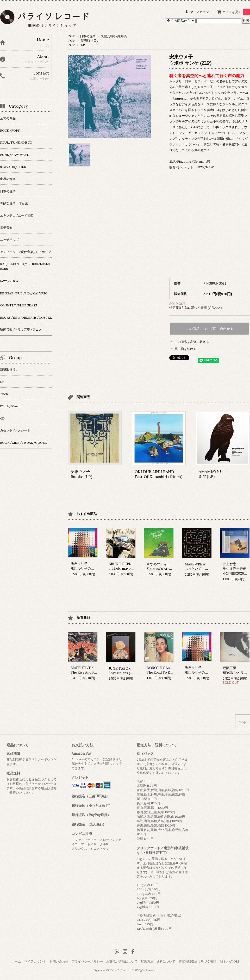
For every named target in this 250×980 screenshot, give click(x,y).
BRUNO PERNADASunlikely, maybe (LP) (125, 566)
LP (83, 45)
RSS (222, 961)
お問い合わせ (59, 961)
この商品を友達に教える (192, 342)
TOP (71, 36)
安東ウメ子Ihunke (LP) (81, 474)
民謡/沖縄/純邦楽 (114, 36)
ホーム (16, 961)
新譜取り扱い (90, 41)
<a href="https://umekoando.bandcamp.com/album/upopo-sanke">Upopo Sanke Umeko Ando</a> (210, 224)
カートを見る (236, 12)
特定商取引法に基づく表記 (197, 961)
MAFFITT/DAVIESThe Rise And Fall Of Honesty (94, 670)
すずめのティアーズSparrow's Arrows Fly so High (170, 566)
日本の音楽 (88, 36)
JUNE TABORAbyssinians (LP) (122, 671)
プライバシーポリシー (87, 961)
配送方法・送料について (158, 961)
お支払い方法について (122, 961)
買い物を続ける (185, 349)
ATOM (234, 961)
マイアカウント (201, 12)
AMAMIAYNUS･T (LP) (211, 474)
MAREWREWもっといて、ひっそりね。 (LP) (209, 566)
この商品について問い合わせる (210, 329)
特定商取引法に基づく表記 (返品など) (196, 308)
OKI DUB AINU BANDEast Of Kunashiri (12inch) (158, 474)
